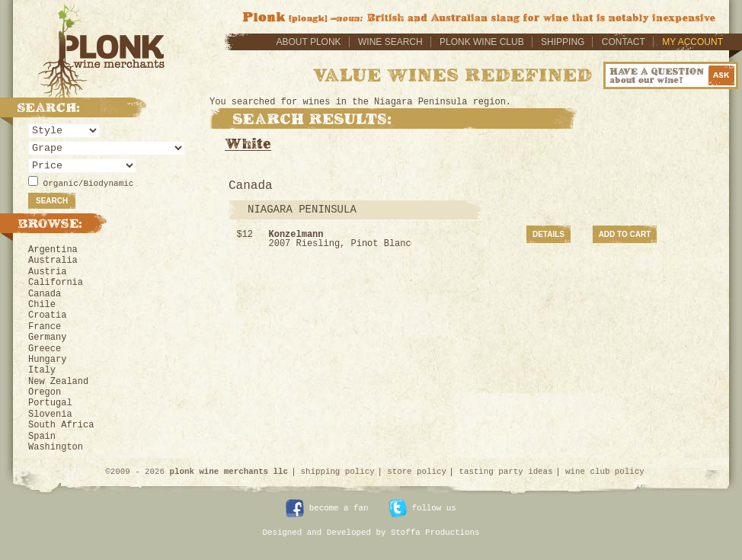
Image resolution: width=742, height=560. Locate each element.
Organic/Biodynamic (89, 184)
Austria (47, 272)
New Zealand (58, 382)
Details (549, 234)
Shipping (563, 42)
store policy (417, 472)
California (56, 283)
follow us (422, 508)
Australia (53, 261)
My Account (692, 42)
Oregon (45, 392)
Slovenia (50, 414)
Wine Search (390, 42)
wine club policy (605, 472)
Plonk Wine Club (482, 42)
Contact (624, 42)
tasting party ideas (505, 472)
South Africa (61, 425)
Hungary (47, 360)
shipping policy (338, 472)
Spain (42, 437)
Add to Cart (625, 234)
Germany (47, 338)
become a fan (327, 508)
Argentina (53, 250)
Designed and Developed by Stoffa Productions (371, 533)
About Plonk (308, 42)
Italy (42, 370)
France (45, 327)
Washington (56, 447)
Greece (45, 349)
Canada (45, 294)
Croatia (47, 315)
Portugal (50, 403)
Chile (42, 305)
